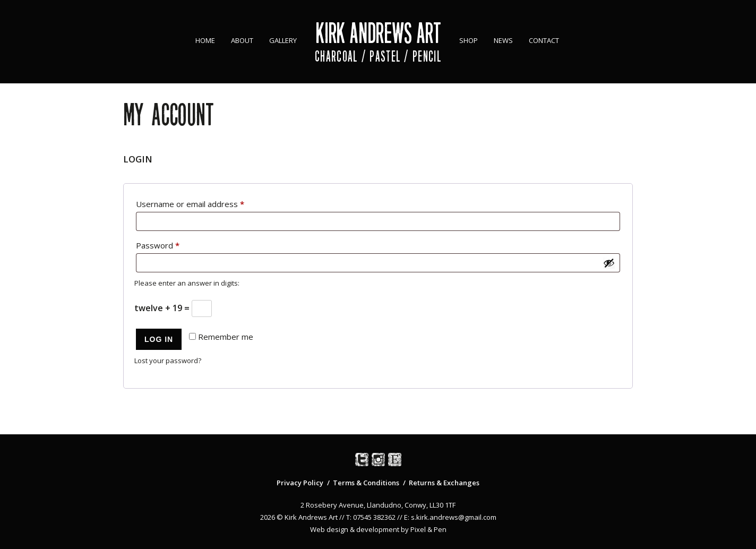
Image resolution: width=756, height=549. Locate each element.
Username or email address (207, 203)
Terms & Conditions (366, 483)
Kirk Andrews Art (378, 33)
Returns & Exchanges (444, 483)
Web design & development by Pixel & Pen (378, 529)
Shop (469, 40)
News (503, 40)
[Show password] (609, 263)
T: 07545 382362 (371, 517)
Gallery (283, 40)
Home (205, 40)
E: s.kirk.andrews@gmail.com (450, 517)
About (242, 40)
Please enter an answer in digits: (187, 283)
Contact (544, 40)
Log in (159, 339)
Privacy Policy (300, 483)
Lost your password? (168, 361)
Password (174, 244)
